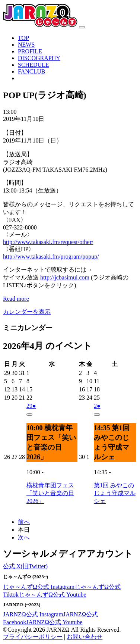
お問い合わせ (85, 637)
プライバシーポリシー (33, 637)
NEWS (26, 45)
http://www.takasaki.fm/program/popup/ (51, 257)
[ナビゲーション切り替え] (82, 27)
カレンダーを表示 (27, 312)
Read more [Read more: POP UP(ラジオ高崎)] (16, 299)
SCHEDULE (34, 65)
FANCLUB (32, 71)
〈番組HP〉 (19, 249)
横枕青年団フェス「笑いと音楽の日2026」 (50, 493)
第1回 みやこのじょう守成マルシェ (115, 493)
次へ (24, 537)
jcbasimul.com (65, 277)
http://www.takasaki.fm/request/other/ (48, 242)
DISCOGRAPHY (39, 58)
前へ (24, 522)
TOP (23, 38)
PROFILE (30, 51)
